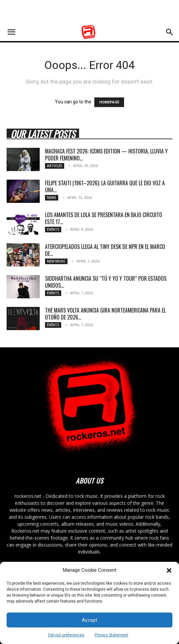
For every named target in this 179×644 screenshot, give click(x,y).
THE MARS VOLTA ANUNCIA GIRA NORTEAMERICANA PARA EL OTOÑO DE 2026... (105, 314)
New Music (56, 261)
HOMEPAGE (109, 102)
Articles (55, 166)
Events (53, 229)
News (52, 198)
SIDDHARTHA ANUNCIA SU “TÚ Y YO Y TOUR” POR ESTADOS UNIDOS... (106, 282)
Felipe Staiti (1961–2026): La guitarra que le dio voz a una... (105, 186)
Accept (89, 620)
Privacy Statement (111, 635)
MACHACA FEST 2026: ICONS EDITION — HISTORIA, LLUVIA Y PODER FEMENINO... (106, 155)
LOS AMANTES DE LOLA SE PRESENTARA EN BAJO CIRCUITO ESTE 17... (104, 218)
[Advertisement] (90, 12)
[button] (169, 570)
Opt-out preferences (66, 635)
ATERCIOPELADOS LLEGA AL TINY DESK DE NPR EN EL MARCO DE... (105, 250)
